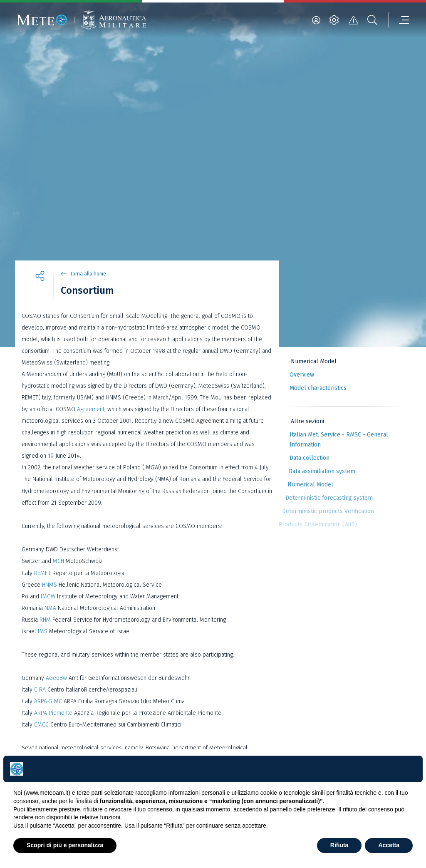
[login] (316, 20)
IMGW (47, 596)
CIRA (40, 690)
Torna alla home (88, 274)
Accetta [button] (389, 845)
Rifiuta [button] (339, 845)
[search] (372, 20)
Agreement (91, 409)
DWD (52, 549)
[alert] (353, 20)
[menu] (399, 20)
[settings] (334, 20)
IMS (43, 631)
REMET (43, 573)
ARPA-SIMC (48, 701)
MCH (58, 561)
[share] (40, 277)
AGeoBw (56, 678)
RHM (45, 620)
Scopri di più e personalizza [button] (65, 845)
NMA (50, 608)
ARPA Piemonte (53, 713)
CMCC (41, 725)
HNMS (50, 585)
